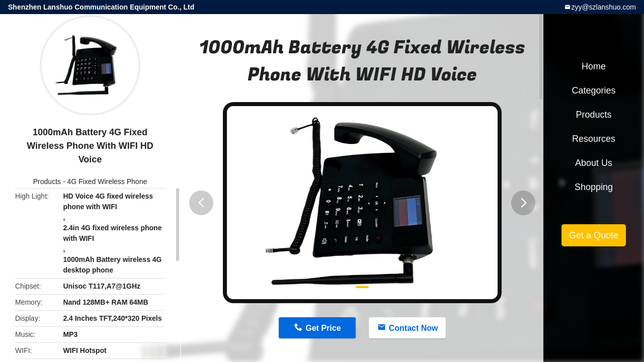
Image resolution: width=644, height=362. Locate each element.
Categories (593, 90)
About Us (594, 163)
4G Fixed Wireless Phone (107, 182)
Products (47, 182)
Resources (594, 139)
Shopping (594, 187)
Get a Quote (594, 235)
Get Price (323, 328)
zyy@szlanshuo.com (603, 7)
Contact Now (414, 328)
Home (594, 66)
